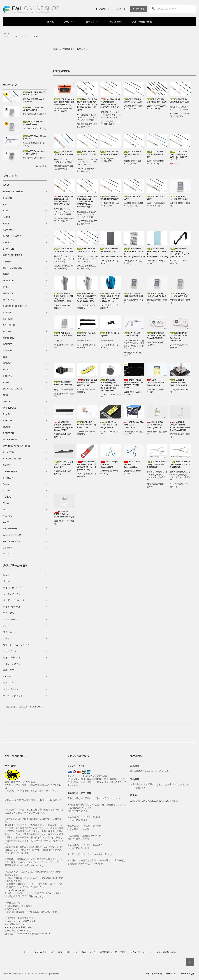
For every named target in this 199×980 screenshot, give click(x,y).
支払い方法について (44, 952)
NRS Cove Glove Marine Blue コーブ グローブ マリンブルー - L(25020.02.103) (110, 297)
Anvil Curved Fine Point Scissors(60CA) (132, 464)
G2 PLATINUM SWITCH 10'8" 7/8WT (133, 101)
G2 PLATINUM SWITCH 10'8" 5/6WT (110, 198)
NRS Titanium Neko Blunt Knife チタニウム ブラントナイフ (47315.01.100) (87, 466)
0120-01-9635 (21, 934)
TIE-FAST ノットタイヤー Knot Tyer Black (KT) (64, 464)
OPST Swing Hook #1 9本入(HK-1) (179, 198)
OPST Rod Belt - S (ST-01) (110, 334)
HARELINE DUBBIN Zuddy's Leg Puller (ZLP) (87, 425)
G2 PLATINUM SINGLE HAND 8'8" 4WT (155, 154)
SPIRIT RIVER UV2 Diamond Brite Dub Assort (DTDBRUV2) (179, 337)
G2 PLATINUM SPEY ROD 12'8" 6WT (179, 101)
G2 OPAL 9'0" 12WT (155, 198)
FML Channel (115, 22)
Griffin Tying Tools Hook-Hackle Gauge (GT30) (109, 425)
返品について (89, 952)
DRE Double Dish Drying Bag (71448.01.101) (134, 425)
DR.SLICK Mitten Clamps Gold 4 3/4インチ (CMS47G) (180, 464)
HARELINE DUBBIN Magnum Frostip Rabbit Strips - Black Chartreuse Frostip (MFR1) (110, 385)
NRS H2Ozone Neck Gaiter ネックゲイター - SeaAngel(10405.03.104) (157, 253)
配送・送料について (68, 952)
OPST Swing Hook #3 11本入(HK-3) (34, 123)
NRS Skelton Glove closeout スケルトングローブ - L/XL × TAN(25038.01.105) (87, 297)
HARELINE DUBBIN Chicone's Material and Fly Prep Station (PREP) (64, 426)
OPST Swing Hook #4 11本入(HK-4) (34, 153)
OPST (35, 36)
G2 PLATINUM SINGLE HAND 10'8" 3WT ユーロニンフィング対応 (179, 156)
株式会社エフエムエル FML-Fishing (24, 707)
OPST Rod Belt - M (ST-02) (87, 334)
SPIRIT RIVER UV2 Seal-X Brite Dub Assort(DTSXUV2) (156, 336)
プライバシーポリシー (141, 952)
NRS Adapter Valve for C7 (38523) (63, 383)
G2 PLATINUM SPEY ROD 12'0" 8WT (35, 94)
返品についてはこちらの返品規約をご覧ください (154, 801)
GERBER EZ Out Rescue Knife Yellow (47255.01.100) (87, 383)
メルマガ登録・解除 (142, 22)
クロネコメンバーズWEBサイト (20, 921)
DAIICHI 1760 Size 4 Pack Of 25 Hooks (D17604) (155, 425)
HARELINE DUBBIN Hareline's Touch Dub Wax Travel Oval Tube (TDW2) (180, 426)
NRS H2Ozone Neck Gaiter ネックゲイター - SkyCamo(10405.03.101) (134, 253)
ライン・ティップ (21, 36)
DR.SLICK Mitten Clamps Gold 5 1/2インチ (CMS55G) (157, 464)
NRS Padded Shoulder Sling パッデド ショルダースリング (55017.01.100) (180, 253)
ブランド (70, 22)
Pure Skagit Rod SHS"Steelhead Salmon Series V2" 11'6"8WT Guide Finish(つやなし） (87, 202)
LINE (29, 927)
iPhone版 (9, 927)
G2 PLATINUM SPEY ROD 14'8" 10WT (157, 101)
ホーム (51, 22)
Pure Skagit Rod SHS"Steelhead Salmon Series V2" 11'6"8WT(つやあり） (64, 200)
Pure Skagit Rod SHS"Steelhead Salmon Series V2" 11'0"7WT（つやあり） (110, 103)
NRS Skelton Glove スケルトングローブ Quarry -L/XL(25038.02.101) (64, 297)
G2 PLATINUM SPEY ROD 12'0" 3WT (64, 250)
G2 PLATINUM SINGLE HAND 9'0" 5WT (132, 154)
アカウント (104, 9)
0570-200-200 (45, 934)
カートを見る (190, 974)
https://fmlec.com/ (15, 890)
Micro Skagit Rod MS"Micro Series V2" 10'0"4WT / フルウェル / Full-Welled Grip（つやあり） (87, 104)
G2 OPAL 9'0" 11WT (132, 198)
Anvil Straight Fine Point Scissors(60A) (109, 464)
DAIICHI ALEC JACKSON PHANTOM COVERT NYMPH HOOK (133, 384)
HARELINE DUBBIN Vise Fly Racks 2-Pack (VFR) (179, 383)
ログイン (122, 9)
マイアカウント (156, 974)
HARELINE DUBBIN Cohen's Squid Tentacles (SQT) (64, 514)
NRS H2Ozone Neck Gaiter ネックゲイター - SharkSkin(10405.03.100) (111, 253)
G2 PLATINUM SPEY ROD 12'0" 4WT (87, 250)
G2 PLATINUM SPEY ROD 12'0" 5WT (87, 153)
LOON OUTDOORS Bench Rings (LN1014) (155, 383)
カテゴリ (92, 22)
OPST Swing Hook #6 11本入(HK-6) (133, 295)
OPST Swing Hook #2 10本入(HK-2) (34, 109)
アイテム (138, 9)
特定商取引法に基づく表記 (113, 952)
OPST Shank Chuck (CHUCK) (35, 138)
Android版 (20, 927)
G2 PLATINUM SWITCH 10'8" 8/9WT (110, 153)
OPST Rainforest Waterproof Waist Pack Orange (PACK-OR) (64, 102)
